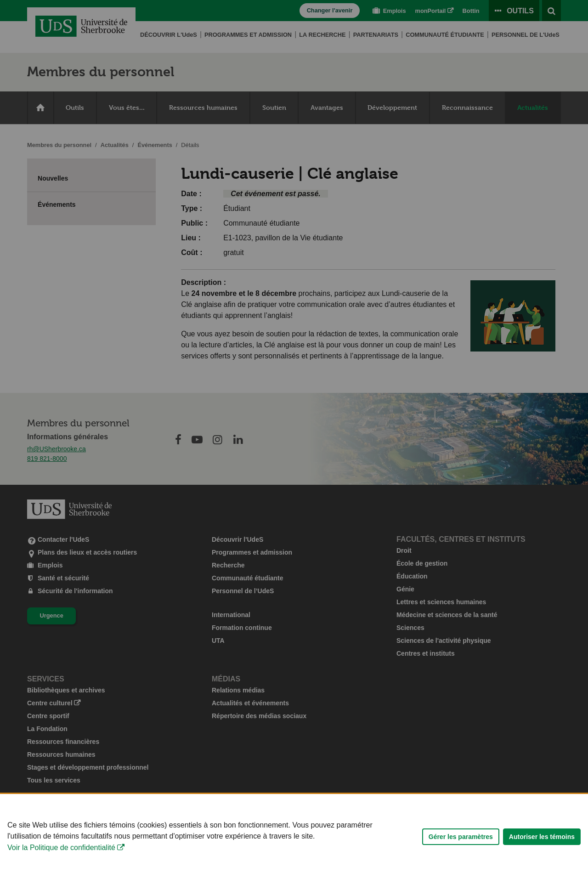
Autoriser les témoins (542, 858)
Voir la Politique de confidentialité (61, 869)
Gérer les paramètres (461, 858)
